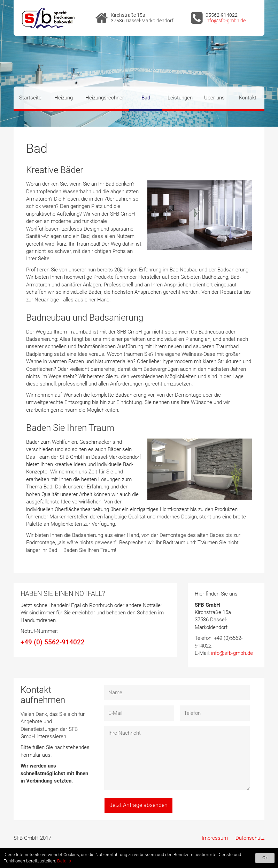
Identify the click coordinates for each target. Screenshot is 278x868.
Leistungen (180, 98)
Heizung (64, 98)
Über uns (214, 98)
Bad (146, 98)
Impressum (215, 838)
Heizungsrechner (105, 98)
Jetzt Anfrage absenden (138, 805)
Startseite (30, 98)
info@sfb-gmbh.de (226, 21)
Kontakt (248, 98)
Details (64, 861)
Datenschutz (250, 838)
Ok (265, 858)
